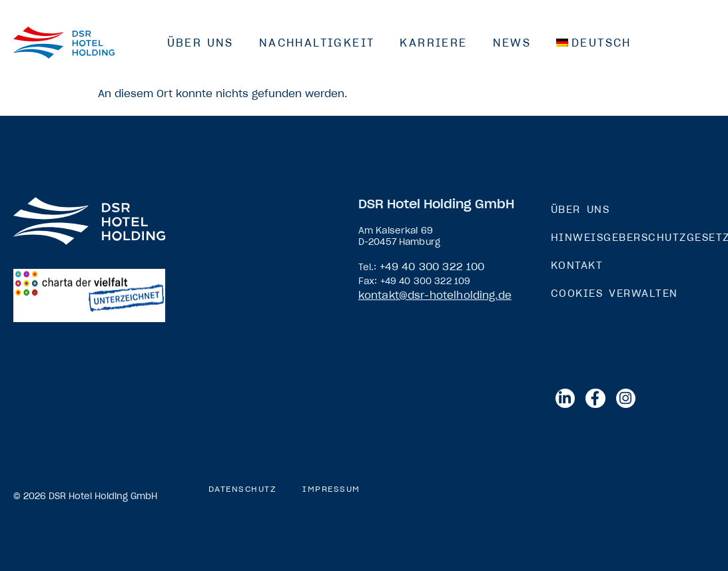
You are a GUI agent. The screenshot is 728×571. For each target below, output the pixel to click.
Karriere (433, 43)
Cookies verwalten (614, 293)
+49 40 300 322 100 (432, 267)
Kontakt (577, 265)
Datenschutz (242, 489)
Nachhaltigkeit (317, 43)
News (512, 43)
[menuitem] (594, 43)
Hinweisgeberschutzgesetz (633, 237)
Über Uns (200, 43)
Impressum (331, 489)
